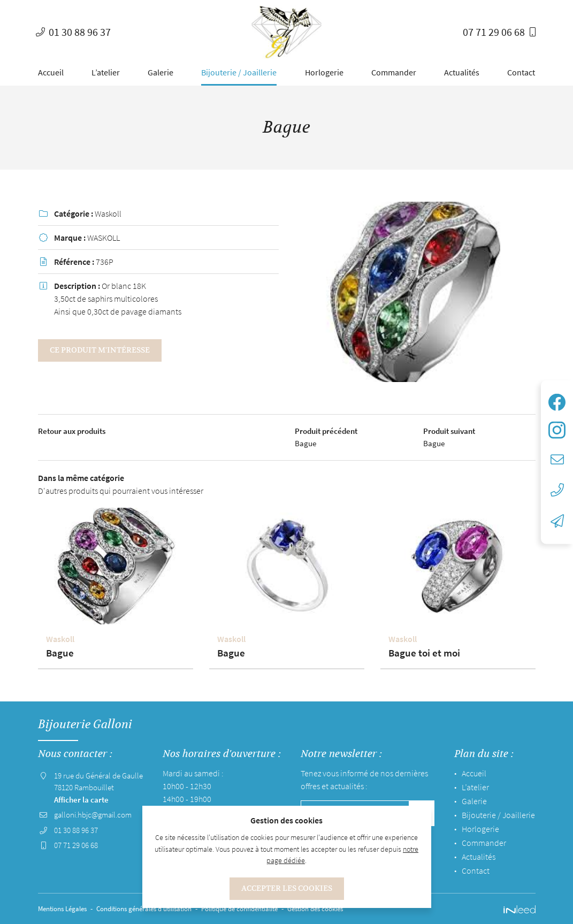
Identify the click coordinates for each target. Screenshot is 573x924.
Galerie (161, 72)
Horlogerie (324, 72)
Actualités (462, 72)
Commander (394, 72)
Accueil (51, 72)
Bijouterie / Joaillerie (239, 72)
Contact (521, 72)
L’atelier (106, 72)
